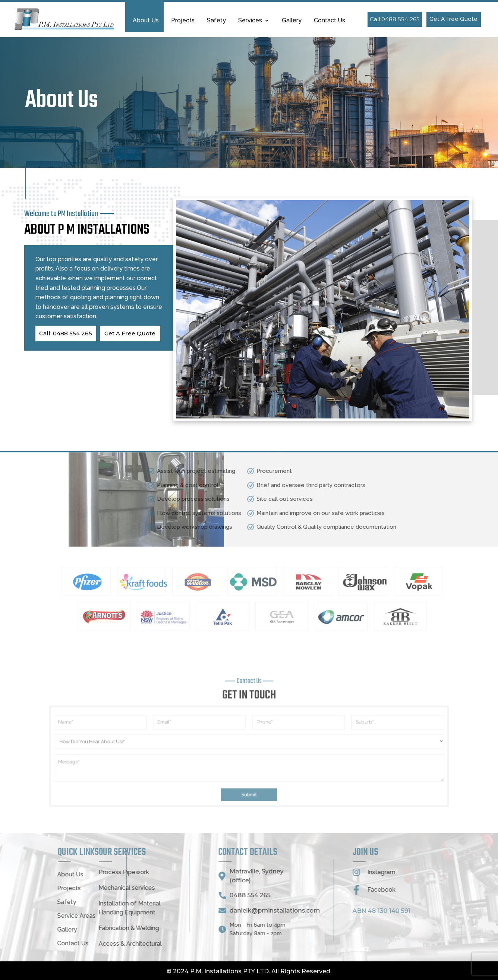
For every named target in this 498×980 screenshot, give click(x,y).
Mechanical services (54, 888)
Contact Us (330, 21)
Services (250, 21)
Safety (216, 21)
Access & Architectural (58, 944)
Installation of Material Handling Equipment (57, 908)
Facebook (309, 890)
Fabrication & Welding (56, 928)
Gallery (292, 21)
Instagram (309, 872)
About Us (146, 21)
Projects (183, 21)
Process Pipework (51, 872)
